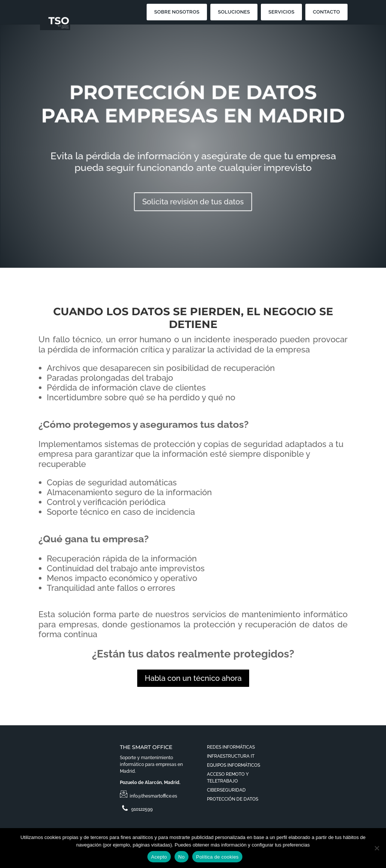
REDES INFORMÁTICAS (231, 747)
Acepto (159, 857)
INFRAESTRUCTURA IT (231, 756)
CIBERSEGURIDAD (226, 790)
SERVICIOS (281, 12)
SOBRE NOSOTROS (177, 12)
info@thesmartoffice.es (150, 796)
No (182, 857)
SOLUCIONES (234, 12)
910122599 (136, 809)
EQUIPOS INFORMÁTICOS (234, 765)
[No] (377, 848)
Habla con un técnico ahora (193, 678)
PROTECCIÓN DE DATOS (233, 799)
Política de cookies (217, 857)
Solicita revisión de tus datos (193, 198)
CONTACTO (326, 12)
